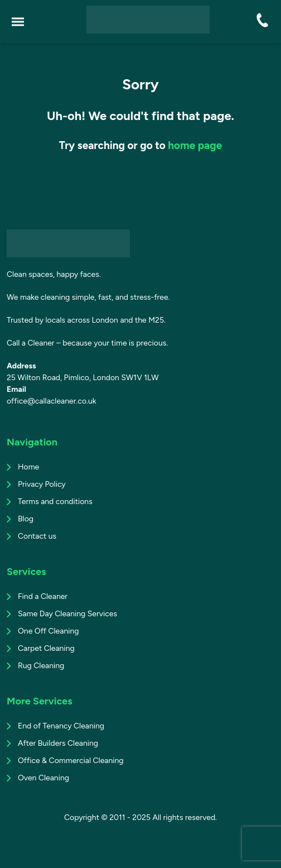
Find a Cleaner (43, 596)
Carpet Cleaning (46, 648)
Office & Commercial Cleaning (71, 761)
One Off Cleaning (48, 631)
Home (28, 467)
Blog (26, 519)
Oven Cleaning (43, 778)
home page (195, 145)
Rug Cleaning (41, 666)
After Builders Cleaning (58, 743)
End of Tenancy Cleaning (61, 726)
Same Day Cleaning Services (67, 614)
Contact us (37, 536)
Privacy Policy (42, 484)
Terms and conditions (55, 502)
